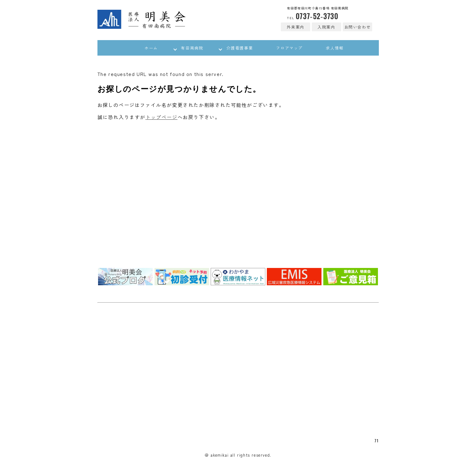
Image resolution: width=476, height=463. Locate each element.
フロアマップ (294, 48)
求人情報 (343, 48)
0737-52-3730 (312, 16)
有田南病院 (188, 48)
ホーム (143, 48)
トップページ (161, 118)
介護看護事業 (240, 48)
